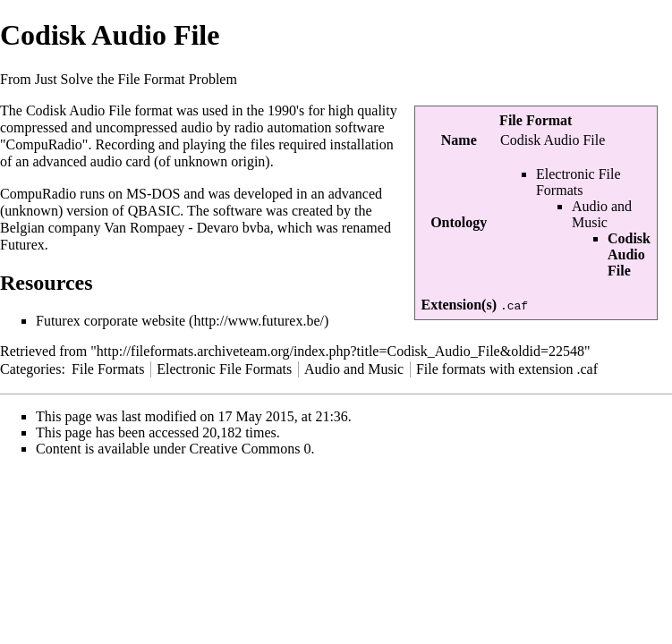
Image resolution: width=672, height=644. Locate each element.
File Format (536, 120)
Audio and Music (602, 214)
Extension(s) (459, 305)
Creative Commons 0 (251, 449)
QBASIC (154, 211)
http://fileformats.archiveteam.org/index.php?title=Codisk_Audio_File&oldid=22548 (340, 351)
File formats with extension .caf (507, 369)
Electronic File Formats (578, 182)
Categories (30, 369)
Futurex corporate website (111, 321)
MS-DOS (153, 194)
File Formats (108, 369)
